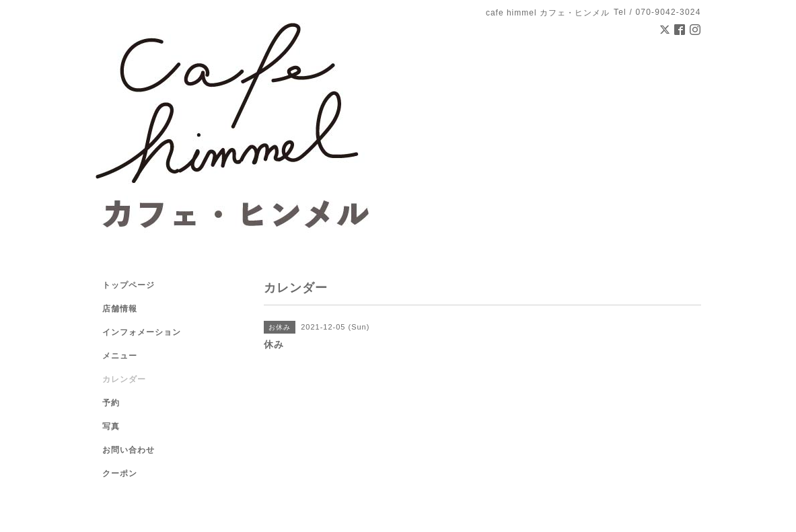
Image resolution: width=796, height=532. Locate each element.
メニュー (120, 356)
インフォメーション (142, 332)
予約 (111, 403)
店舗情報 (120, 309)
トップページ (129, 285)
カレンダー (124, 379)
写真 (111, 426)
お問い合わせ (129, 450)
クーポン (120, 473)
